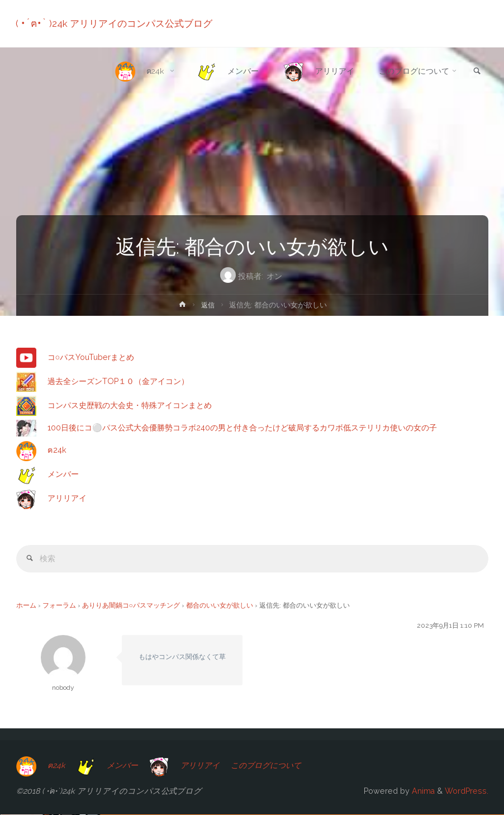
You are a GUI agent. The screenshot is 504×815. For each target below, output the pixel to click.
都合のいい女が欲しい (220, 606)
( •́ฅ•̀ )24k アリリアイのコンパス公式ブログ (115, 23)
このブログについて (275, 766)
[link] (477, 72)
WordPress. (467, 792)
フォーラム (59, 606)
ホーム (26, 606)
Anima (422, 792)
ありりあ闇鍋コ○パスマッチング (131, 606)
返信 (208, 305)
